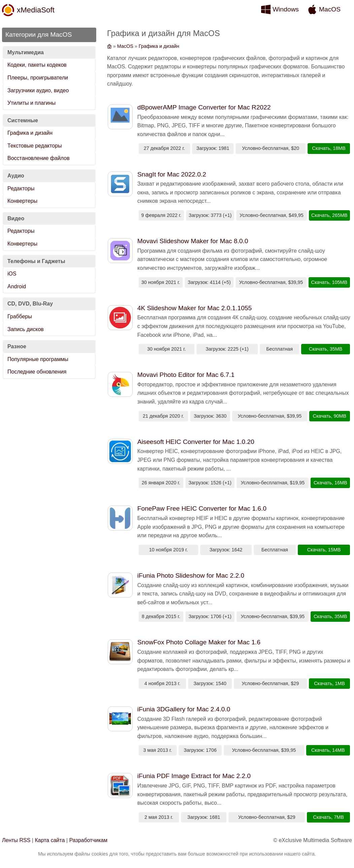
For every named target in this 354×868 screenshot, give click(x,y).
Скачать (321, 148)
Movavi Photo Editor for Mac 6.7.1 (186, 375)
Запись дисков (26, 329)
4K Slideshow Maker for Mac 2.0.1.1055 (194, 308)
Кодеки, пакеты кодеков (37, 65)
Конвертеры (22, 201)
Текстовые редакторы (35, 146)
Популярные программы (38, 359)
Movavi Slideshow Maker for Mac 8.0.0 (193, 241)
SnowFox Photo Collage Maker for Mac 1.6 (199, 642)
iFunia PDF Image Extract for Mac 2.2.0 (194, 776)
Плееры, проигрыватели (38, 78)
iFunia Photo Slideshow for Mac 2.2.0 (191, 575)
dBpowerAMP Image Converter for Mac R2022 (204, 107)
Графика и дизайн (30, 133)
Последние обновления (37, 372)
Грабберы (20, 316)
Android (17, 286)
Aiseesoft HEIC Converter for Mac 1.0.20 (196, 442)
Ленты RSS (16, 840)
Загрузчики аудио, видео (38, 90)
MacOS (330, 9)
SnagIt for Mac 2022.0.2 (172, 174)
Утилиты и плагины (31, 103)
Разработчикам (88, 840)
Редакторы (21, 188)
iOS (12, 274)
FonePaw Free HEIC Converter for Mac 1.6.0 (202, 508)
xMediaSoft (36, 10)
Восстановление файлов (39, 158)
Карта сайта (50, 840)
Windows (286, 9)
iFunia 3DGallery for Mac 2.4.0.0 (184, 709)
